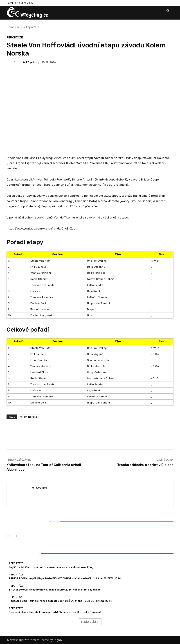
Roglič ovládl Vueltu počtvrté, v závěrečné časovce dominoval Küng (51, 567)
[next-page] (17, 536)
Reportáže (33, 27)
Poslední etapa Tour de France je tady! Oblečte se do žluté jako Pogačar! (55, 612)
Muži (20, 27)
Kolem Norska (28, 417)
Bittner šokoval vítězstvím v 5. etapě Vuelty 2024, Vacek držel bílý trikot (34, 523)
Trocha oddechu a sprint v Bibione (145, 465)
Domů (10, 27)
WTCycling (31, 62)
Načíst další (90, 622)
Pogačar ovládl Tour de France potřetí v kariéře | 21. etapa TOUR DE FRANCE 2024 (60, 601)
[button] (168, 11)
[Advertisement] (90, 105)
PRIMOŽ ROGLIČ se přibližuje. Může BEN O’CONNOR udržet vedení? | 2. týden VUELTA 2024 (65, 578)
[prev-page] (9, 536)
